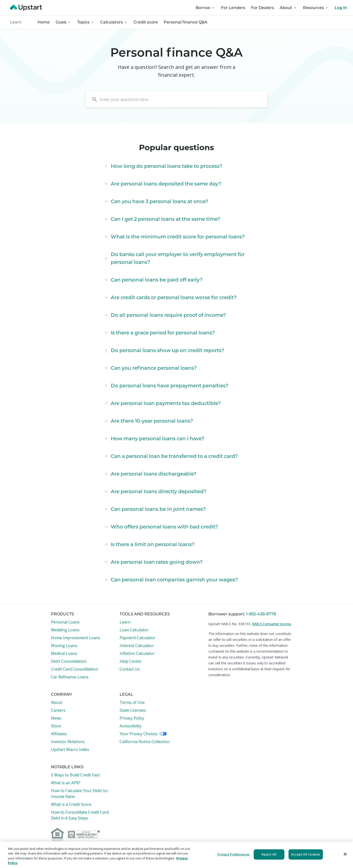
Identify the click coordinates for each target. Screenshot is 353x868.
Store (56, 726)
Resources (316, 8)
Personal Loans (65, 622)
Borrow (205, 8)
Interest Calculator (137, 646)
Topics (86, 22)
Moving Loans (64, 646)
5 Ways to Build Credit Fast (75, 775)
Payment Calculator (138, 638)
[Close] (345, 854)
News (56, 718)
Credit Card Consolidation (75, 669)
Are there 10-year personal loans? (148, 421)
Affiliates (59, 734)
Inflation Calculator (137, 653)
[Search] (177, 99)
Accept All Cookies (306, 854)
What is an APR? (66, 783)
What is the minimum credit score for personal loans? (174, 237)
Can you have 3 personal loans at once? (156, 201)
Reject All (269, 854)
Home (44, 22)
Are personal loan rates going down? (153, 562)
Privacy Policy (132, 718)
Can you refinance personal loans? (150, 368)
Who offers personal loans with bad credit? (160, 527)
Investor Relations (68, 742)
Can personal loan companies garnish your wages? (170, 580)
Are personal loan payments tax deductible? (162, 403)
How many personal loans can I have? (154, 439)
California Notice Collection (145, 742)
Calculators (114, 22)
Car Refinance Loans (70, 677)
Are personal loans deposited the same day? (162, 184)
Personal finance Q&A (186, 22)
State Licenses (133, 710)
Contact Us (130, 669)
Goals (63, 22)
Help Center (131, 661)
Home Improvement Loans (76, 638)
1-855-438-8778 (261, 614)
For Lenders (233, 8)
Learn (16, 22)
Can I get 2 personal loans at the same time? (162, 219)
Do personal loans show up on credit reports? (164, 350)
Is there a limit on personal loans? (149, 544)
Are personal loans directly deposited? (155, 491)
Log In (341, 8)
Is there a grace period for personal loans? (159, 333)
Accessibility (131, 726)
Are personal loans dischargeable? (150, 474)
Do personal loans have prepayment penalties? (166, 386)
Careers (58, 710)
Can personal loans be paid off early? (153, 280)
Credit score (146, 22)
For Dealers (262, 8)
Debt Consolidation (69, 661)
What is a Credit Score (71, 804)
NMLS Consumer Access (272, 624)
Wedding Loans (65, 630)
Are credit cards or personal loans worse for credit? (170, 297)
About (288, 8)
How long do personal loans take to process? (163, 166)
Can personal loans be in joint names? (154, 509)
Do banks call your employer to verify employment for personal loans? (174, 258)
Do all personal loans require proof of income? (164, 315)
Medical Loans (64, 653)
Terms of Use (132, 702)
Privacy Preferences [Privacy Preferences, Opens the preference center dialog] (233, 854)
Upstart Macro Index (70, 749)
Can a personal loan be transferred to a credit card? (170, 456)
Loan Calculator (134, 630)
